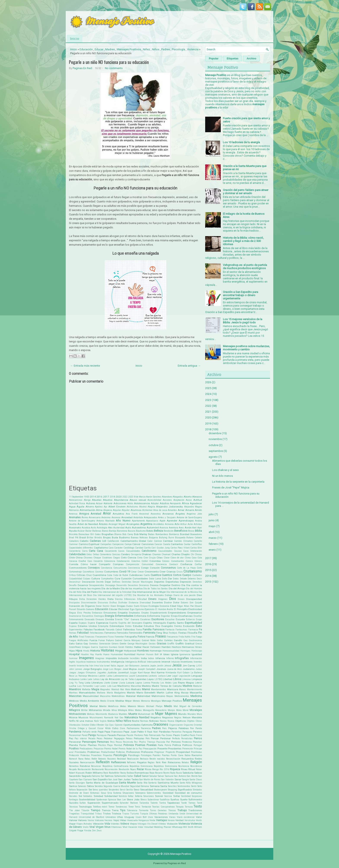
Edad (173, 606)
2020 (119, 497)
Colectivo (136, 561)
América (73, 514)
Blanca (118, 534)
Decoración (89, 582)
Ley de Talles (128, 679)
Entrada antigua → (189, 366)
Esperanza (102, 623)
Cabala (198, 538)
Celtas (96, 554)
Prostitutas (196, 752)
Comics (189, 561)
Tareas (192, 803)
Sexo (136, 790)
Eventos (178, 626)
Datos (176, 579)
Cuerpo (187, 575)
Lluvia (122, 683)
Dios (173, 599)
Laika (110, 676)
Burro (171, 538)
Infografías (182, 658)
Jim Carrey (189, 666)
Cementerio (106, 554)
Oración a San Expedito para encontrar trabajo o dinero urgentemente (241, 295)
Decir (199, 579)
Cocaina (73, 561)
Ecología (154, 606)
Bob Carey (128, 534)
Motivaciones (77, 714)
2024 (208, 394)
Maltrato (136, 689)
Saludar (153, 776)
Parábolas (165, 732)
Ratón (94, 759)
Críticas (81, 575)
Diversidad (145, 603)
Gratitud (190, 644)
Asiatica (86, 528)
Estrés (128, 626)
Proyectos (108, 755)
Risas (184, 769)
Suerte (184, 800)
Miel (176, 706)
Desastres (133, 585)
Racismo (197, 755)
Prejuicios (99, 749)
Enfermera (140, 616)
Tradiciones (195, 810)
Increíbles (135, 658)
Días (199, 595)
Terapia (180, 807)
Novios (163, 721)
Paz (71, 738)
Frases (161, 636)
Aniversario (95, 517)
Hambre (166, 647)
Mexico (132, 706)
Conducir (174, 564)
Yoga (80, 830)
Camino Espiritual (89, 544)
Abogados (178, 497)
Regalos (142, 762)
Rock (106, 773)
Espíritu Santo (175, 623)
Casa (100, 551)
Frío (193, 637)
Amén (198, 510)
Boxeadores (196, 534)
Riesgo (156, 769)
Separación (82, 790)
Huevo (106, 654)
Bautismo (141, 531)
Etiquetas (233, 59)
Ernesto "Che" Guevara (127, 619)
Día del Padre (90, 592)
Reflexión (103, 762)
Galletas (168, 640)
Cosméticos (88, 572)
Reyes (133, 769)
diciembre (215, 433)
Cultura (96, 579)
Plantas (92, 745)
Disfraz (113, 603)
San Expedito (100, 779)
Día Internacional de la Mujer (149, 592)
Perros (198, 738)
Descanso (144, 585)
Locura (130, 683)
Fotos (141, 637)
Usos (150, 817)
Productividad (108, 752)
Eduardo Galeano (86, 609)
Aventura (173, 528)
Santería (152, 783)
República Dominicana (165, 766)
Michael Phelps (154, 706)
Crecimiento (152, 572)
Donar (99, 606)
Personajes (89, 742)
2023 (131, 497)
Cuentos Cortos (172, 575)
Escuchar (170, 619)
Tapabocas (173, 803)
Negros (178, 718)
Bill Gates (96, 534)
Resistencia (196, 766)
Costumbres (111, 572)
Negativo (156, 717)
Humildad (130, 654)
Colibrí (145, 561)
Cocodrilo (98, 561)
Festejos (173, 633)
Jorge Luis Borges (112, 669)
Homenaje (156, 651)
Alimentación (87, 510)
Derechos (197, 582)
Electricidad (195, 609)
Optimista (147, 725)
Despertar (165, 585)
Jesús (177, 665)
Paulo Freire (196, 735)
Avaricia (164, 528)
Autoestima (139, 528)
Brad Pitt (74, 538)
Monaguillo (149, 710)
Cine (146, 558)
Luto (109, 686)
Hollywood (130, 651)
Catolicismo (149, 551)
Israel (107, 666)
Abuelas (97, 500)
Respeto (73, 769)
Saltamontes (121, 776)
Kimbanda (171, 673)
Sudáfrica (165, 800)
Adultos (164, 503)
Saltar (130, 776)
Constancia (106, 568)
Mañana (101, 693)
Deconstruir (75, 582)
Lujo (97, 686)
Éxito (199, 626)
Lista (88, 683)
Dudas (130, 606)
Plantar (83, 745)
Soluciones (149, 796)
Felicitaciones (97, 633)
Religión (196, 762)
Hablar (138, 647)
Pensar (155, 738)
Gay (86, 644)
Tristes (107, 814)
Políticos (187, 745)
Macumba (136, 686)
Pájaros (173, 728)
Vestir (199, 820)
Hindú (86, 651)
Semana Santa (159, 786)
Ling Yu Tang (76, 683)
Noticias (154, 721)
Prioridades (80, 752)
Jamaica (145, 666)
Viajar (72, 824)
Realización (133, 759)
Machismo (124, 686)
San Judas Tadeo (128, 779)
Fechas (73, 633)
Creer (163, 572)
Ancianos (168, 514)
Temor (111, 807)
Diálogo (169, 595)
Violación (172, 824)
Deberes (192, 579)
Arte (177, 524)
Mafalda (86, 689)
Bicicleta (73, 534)
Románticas (142, 773)
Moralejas (196, 710)
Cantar (187, 544)
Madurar (197, 686)
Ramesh (73, 759)
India (144, 658)
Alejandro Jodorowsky (169, 507)
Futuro (110, 640)
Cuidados (197, 575)
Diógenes (163, 599)
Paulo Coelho (181, 735)
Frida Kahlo (185, 637)
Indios (151, 658)
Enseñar (198, 616)
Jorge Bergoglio (92, 669)
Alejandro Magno (193, 507)
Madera (146, 686)
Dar (170, 579)
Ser (90, 790)
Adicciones (120, 503)
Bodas (151, 534)
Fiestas (182, 633)
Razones (112, 759)
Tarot (199, 803)
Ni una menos (85, 721)
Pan (192, 728)
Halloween (155, 647)
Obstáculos (75, 725)
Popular (214, 59)
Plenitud (118, 745)
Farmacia (193, 630)
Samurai (169, 776)
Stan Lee (121, 800)
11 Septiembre (76, 497)
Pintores (176, 742)
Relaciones (174, 762)
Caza (186, 551)
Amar (181, 510)
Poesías (152, 745)
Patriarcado (155, 735)
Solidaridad (111, 796)
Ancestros (156, 514)
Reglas (151, 762)
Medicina (196, 696)
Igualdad (197, 654)
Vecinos (108, 820)
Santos (73, 786)
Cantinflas (197, 544)
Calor (150, 541)
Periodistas (187, 738)
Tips (123, 810)
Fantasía (170, 630)
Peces (100, 738)
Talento (154, 803)
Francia (150, 637)
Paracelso (176, 732)
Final (82, 637)
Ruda (173, 773)
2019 (208, 424)
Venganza (144, 820)
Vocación (133, 827)
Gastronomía (195, 640)
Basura (132, 531)
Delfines (116, 582)
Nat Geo (119, 718)
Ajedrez (99, 507)
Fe (200, 629)
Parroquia (102, 735)
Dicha (82, 599)
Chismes (88, 558)
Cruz (89, 575)
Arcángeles (133, 524)
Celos (89, 554)
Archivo (252, 59)
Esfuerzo (190, 619)
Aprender (172, 521)
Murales (192, 714)
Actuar (99, 503)
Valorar (73, 820)
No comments (114, 68)
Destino (176, 585)
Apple (162, 521)
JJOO (199, 666)
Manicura (173, 689)
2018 (112, 497)
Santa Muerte (127, 783)
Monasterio (161, 710)
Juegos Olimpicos (87, 673)
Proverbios (96, 755)
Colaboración (123, 561)
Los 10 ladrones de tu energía (241, 142)
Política (177, 745)
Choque (97, 558)
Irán (91, 666)
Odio (93, 725)
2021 (208, 412)
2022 (125, 497)
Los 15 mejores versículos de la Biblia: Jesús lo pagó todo (243, 321)
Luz (114, 686)
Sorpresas (197, 796)
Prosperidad (183, 752)
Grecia (199, 644)
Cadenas (95, 541)
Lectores (153, 676)
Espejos (83, 623)
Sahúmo (96, 776)
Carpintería (75, 551)
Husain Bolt (152, 654)
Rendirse (85, 766)
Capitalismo (101, 548)
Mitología (122, 710)
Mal (122, 689)
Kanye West (150, 673)
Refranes (131, 762)
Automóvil (153, 528)
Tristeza (116, 814)
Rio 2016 (164, 769)
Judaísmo (189, 669)
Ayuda (73, 531)
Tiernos (106, 810)
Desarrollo (122, 585)
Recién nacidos (157, 759)
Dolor (176, 603)
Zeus (99, 831)
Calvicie (158, 541)
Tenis (138, 807)
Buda (115, 537)
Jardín (160, 666)
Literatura (97, 683)
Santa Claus (196, 780)
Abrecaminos (76, 500)
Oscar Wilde (104, 728)
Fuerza (93, 640)
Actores (91, 503)
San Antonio (180, 776)
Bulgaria (153, 538)
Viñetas (162, 824)
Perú (112, 742)
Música (73, 717)
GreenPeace (75, 647)
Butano (190, 538)
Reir (164, 762)
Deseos (154, 585)
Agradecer (196, 503)
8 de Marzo (140, 497)
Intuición (176, 662)
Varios (91, 820)
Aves (181, 528)
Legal (175, 676)
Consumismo (120, 568)
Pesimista (128, 742)
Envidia (110, 619)
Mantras (73, 693)
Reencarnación (87, 762)
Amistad (96, 514)
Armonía (169, 524)
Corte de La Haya (186, 568)
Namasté (109, 718)
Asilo (93, 528)
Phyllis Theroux (147, 742)
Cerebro (126, 554)
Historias (107, 650)
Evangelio (167, 626)
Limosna (186, 679)
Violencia (193, 49)
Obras (199, 721)
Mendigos (156, 701)
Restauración (84, 769)
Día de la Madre (111, 588)
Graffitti (180, 644)
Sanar (178, 779)
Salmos (109, 776)
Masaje (185, 693)
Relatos (185, 762)
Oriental (198, 725)
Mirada (107, 710)
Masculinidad (91, 696)
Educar (99, 49)
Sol (80, 796)
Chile (72, 558)
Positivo (74, 748)
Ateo (110, 528)
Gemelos (94, 644)
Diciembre (92, 599)
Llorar (114, 683)
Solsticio (123, 796)
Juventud (123, 672)
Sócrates (73, 796)
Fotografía (131, 637)
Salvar (161, 776)
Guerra (94, 647)
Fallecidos (129, 630)
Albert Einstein (117, 507)
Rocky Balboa (127, 773)
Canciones (148, 544)
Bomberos (174, 534)
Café (104, 541)
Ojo (107, 725)
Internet (166, 662)
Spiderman (102, 800)
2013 (208, 582)
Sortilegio (74, 800)
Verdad (179, 820)
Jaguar (120, 666)
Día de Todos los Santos (156, 589)
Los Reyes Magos (183, 683)
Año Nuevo (123, 521)
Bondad (185, 534)
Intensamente (154, 662)
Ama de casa (160, 510)
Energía (110, 616)
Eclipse (144, 606)
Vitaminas (116, 827)
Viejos (133, 824)
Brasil (83, 537)
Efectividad (124, 609)
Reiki (158, 762)
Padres (166, 49)
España (73, 623)
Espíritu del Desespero (130, 623)
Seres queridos (100, 790)
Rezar (140, 769)
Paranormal (75, 735)
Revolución (124, 769)
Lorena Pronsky (151, 683)
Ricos (148, 769)
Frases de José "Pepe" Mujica (231, 487)
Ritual (192, 769)
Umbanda (173, 814)
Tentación (146, 807)
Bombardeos (162, 534)
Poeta (161, 745)
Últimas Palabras (158, 814)
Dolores (185, 603)
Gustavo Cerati (116, 647)
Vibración (98, 824)
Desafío (73, 585)
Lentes (84, 679)
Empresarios (195, 613)
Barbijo (113, 531)
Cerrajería (136, 554)
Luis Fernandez (85, 686)
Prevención (188, 749)
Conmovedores (78, 568)
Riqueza (175, 769)
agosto (213, 457)
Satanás (82, 786)
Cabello (84, 541)
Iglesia (175, 654)
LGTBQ (158, 679)
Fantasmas (181, 630)
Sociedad (168, 793)
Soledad (98, 796)
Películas (139, 738)
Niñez (146, 49)
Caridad (139, 548)
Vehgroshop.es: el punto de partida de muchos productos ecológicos (245, 267)
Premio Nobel (111, 749)
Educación (86, 49)
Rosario (159, 773)
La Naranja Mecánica (86, 676)
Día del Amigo (177, 588)
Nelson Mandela (192, 717)
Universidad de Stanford (91, 817)
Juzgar (133, 673)
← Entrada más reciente (85, 366)
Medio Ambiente (90, 701)
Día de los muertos (132, 588)
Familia (147, 629)
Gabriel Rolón (149, 640)
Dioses (181, 599)
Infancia (160, 658)
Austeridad (119, 528)
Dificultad (142, 599)
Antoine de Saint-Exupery (189, 517)
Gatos (79, 644)
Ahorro (90, 507)
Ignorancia (185, 654)
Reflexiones (118, 762)
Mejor (128, 701)
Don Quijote (196, 603)
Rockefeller (114, 773)
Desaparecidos (97, 585)
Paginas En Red (82, 68)
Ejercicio (150, 609)
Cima (140, 558)
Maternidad (144, 696)
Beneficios (181, 531)
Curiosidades (140, 579)
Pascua (121, 735)
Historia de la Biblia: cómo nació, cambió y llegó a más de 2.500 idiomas (243, 241)
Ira (87, 666)
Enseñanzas (185, 616)
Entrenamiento (76, 619)
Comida (74, 564)
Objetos (191, 721)
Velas (123, 820)
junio (212, 520)
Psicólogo (134, 755)
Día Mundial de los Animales (148, 595)
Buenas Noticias (139, 538)
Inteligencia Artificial (136, 662)
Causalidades (165, 551)
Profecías (121, 752)
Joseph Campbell (146, 669)
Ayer (200, 528)
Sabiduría (188, 773)
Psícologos (146, 755)
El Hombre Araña (164, 609)
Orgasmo (188, 725)
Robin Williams (94, 773)
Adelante (108, 503)
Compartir (105, 564)
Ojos (111, 725)
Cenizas (116, 554)
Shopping (172, 790)
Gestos (152, 644)
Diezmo (119, 599)
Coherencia (110, 561)
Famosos (159, 629)
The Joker (74, 810)
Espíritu (113, 623)
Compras (118, 564)
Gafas (160, 640)
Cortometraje (75, 572)
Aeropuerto (175, 503)
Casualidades (133, 551)
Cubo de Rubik (121, 575)
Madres (110, 49)
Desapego (110, 585)
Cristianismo (193, 571)
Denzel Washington (143, 582)
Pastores (139, 735)
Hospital (74, 654)
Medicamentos (182, 696)
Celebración (196, 551)
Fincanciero (101, 637)
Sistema (117, 793)
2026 (208, 382)
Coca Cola (197, 558)
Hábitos (129, 647)
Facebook (99, 630)
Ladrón (102, 676)
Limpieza (197, 679)
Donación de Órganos (82, 606)
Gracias (162, 643)
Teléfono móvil (100, 807)
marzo (213, 538)
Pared (85, 735)
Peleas (129, 738)
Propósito (170, 752)
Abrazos (197, 497)
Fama (139, 630)
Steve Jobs (133, 800)
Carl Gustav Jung (161, 548)
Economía (164, 606)
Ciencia (132, 558)
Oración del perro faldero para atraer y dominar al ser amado (246, 192)
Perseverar (75, 742)
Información (196, 658)
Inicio (75, 39)
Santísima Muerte (168, 783)
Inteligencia (118, 662)
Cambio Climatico (183, 541)
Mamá (146, 689)
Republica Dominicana (141, 766)
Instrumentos (103, 662)
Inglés (72, 662)
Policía (168, 745)
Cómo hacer (89, 564)
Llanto (107, 683)
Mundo (182, 714)
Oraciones (161, 725)
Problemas (94, 752)
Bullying (163, 538)
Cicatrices (107, 558)
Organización (176, 725)
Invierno (81, 666)
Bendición (169, 531)
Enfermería (154, 616)
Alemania (74, 510)
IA (161, 654)
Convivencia (134, 568)
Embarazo (97, 613)
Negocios (168, 717)
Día (183, 585)
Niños (156, 49)
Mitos (131, 710)
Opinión (119, 725)
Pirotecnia (187, 742)
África (185, 503)
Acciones (167, 500)
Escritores (158, 619)
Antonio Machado (106, 521)
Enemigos (99, 616)
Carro (85, 551)
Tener (131, 807)
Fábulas (88, 630)
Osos (122, 728)
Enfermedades (124, 616)
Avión (188, 528)
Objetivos (181, 721)
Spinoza (112, 800)
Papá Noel (152, 732)
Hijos (79, 651)
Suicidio (74, 803)
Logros (139, 683)
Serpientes (114, 790)
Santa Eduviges (77, 783)
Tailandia (144, 803)
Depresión (186, 582)
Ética (158, 626)
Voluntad (149, 827)
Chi (192, 554)
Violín (86, 827)
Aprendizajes (186, 521)
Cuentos (156, 575)
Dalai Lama (155, 579)
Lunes (103, 686)
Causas (178, 551)
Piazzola (161, 742)
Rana (81, 759)
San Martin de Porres (150, 780)
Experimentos (76, 630)
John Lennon (76, 669)
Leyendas (141, 679)
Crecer (141, 572)
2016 (99, 497)
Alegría (151, 507)
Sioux (104, 793)
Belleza (158, 531)
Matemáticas (118, 696)
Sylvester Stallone (129, 803)
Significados (185, 790)
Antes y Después (167, 517)
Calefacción (113, 541)
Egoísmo (140, 609)
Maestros (75, 689)
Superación (94, 803)
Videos (125, 824)
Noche (136, 721)
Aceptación (179, 500)
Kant (140, 673)
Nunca (171, 721)
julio (211, 514)
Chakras (146, 554)
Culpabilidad (76, 579)
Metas (123, 706)
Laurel (132, 676)
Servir (123, 790)
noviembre (215, 439)
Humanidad (117, 654)
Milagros (74, 710)
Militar (84, 710)
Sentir (194, 786)
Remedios (74, 766)
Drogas (121, 606)
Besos (191, 531)
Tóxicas (172, 810)
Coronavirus (168, 568)
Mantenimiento (194, 689)
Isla (101, 666)
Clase (167, 558)
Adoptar (155, 503)
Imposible (111, 658)
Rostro (166, 773)
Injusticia (81, 662)
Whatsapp (177, 827)
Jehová (168, 666)
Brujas (107, 537)
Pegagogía (119, 738)
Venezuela (132, 820)
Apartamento (138, 521)
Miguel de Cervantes (191, 706)
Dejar (108, 582)
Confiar (198, 564)
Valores (82, 820)
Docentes (157, 603)
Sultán (83, 803)
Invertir (73, 666)
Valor (199, 817)
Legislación (185, 676)
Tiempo (96, 810)
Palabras (184, 728)
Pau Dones (167, 735)
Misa (114, 710)
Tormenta (144, 810)
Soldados (88, 796)
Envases (100, 619)
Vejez (116, 820)
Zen (94, 831)
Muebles (123, 714)
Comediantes (178, 561)
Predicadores (86, 749)
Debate (183, 579)
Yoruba (88, 831)
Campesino (118, 544)
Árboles (103, 524)
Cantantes (177, 544)
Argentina (146, 524)
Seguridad (135, 786)
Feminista (149, 633)
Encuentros (88, 616)
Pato (146, 735)
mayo (212, 526)
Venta (152, 820)
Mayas (170, 696)
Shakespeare (160, 790)
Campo (128, 544)
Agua (72, 507)
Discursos (103, 603)
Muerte (133, 714)
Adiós (130, 503)
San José (113, 780)
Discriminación (89, 603)
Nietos (111, 721)
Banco (105, 531)
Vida (107, 824)
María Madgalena (116, 693)
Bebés (150, 531)
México (141, 706)
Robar (199, 769)
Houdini (85, 654)
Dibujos (73, 599)
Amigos (84, 514)
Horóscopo (197, 651)
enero (212, 550)
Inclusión (123, 658)
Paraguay (187, 732)
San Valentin (167, 780)
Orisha (73, 728)
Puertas (166, 755)
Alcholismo (132, 507)
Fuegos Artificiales (79, 640)
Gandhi (178, 640)
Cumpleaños (107, 579)
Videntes (115, 824)
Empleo (145, 613)
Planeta (73, 745)
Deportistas (172, 582)
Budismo (124, 537)
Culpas (87, 579)
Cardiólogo (129, 548)
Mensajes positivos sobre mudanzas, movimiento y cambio (246, 348)
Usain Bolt (141, 817)
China (79, 558)
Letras (96, 679)
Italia (113, 666)
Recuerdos (188, 759)
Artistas (198, 524)
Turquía (144, 814)
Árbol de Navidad (88, 524)
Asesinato (75, 528)
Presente (162, 749)
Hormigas (185, 651)
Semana (145, 786)
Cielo (124, 558)
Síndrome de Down (79, 793)
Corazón (155, 568)
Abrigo (87, 500)
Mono (179, 710)
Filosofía (192, 633)
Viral (92, 827)
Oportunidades (132, 725)
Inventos (198, 662)
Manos (182, 689)
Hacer (146, 647)
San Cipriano (85, 780)
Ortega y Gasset (87, 728)
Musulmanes (96, 718)
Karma (161, 672)
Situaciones (128, 793)
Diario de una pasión (185, 595)
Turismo (134, 814)
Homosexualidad (171, 651)
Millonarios (95, 710)
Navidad (144, 717)
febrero (213, 544)
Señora (72, 790)
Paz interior (81, 738)
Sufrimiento (195, 800)
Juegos (73, 673)
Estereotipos (117, 626)
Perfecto (176, 738)
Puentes (157, 755)
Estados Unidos (87, 626)
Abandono (167, 497)
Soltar (131, 796)
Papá (101, 732)
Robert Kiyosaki (77, 773)
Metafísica (113, 706)
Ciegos (117, 558)
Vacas (172, 817)
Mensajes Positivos (129, 49)
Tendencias (121, 807)
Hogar (119, 651)
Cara (111, 548)
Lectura (162, 676)
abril (211, 532)
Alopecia (108, 510)
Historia (95, 651)
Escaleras (145, 619)
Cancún (158, 544)
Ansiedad (127, 517)
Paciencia (146, 728)
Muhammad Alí (146, 714)
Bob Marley (141, 534)
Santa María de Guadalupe (102, 783)
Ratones (102, 759)
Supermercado (110, 803)
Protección (74, 755)
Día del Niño (75, 592)
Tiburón (85, 810)
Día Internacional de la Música (182, 592)
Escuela (180, 619)
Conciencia (161, 564)
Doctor (168, 603)
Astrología (102, 528)
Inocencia (91, 662)
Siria (110, 793)
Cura (117, 579)
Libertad (168, 679)
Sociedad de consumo (188, 793)
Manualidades (87, 693)
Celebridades (77, 554)
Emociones (110, 613)
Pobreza (129, 745)
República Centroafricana (115, 766)
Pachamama (133, 728)
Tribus (98, 814)
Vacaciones (161, 817)
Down (113, 606)
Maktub (115, 689)
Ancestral (144, 514)
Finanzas (90, 637)
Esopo (199, 619)
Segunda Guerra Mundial (116, 786)
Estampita (103, 626)
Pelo (148, 738)
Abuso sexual (138, 500)
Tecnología (85, 807)
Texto (198, 806)
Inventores (187, 662)
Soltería (139, 796)
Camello (198, 541)
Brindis (98, 538)
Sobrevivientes (154, 793)
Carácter (118, 548)
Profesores (147, 752)
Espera (91, 623)
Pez (136, 742)
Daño (165, 579)
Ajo (105, 507)
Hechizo (176, 647)
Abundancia (121, 500)
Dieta (110, 599)
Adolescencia (142, 503)
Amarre (190, 510)
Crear (134, 572)
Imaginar (100, 658)
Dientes (102, 599)
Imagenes (86, 658)
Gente (123, 644)
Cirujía (152, 558)
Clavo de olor (177, 558)
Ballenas (97, 531)
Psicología (178, 49)
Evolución (189, 626)
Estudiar (138, 626)
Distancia (134, 603)
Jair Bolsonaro (132, 666)
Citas (160, 558)
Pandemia (75, 732)
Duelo (137, 606)
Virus (107, 827)
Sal (102, 776)
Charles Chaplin (181, 554)
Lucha (73, 686)
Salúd (145, 776)
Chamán (157, 554)
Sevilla (130, 790)
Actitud (198, 500)
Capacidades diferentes (81, 548)
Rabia (188, 755)
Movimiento (101, 714)
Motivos (91, 714)
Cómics (198, 561)
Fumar (102, 640)
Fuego (199, 637)
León (90, 679)
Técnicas (74, 807)
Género (115, 644)
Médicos (74, 701)
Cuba (110, 575)
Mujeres (171, 714)
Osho (115, 728)
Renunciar (96, 766)
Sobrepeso (140, 793)
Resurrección (111, 769)
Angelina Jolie (194, 514)
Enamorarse (75, 616)
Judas (199, 669)
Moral (186, 710)
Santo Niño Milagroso (191, 783)
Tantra (162, 803)
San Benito (192, 776)
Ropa (152, 773)
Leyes (150, 679)
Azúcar (81, 531)
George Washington (138, 644)
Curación (126, 579)
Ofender (100, 725)
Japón (153, 666)
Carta (92, 551)
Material (131, 696)
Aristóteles (159, 524)
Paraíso (197, 732)
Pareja (92, 735)
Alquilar (117, 510)
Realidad (121, 759)
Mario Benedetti (146, 693)
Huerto (98, 654)
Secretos (99, 786)
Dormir (106, 606)
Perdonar (166, 738)
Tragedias (74, 814)
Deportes (159, 582)
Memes (136, 701)
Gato (72, 644)
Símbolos (197, 790)
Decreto (100, 582)
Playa (110, 745)
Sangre (185, 780)
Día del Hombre (194, 589)
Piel (168, 742)
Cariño (147, 548)
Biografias (108, 534)
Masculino (105, 696)
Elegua (72, 613)
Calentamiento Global (133, 541)
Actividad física (77, 503)
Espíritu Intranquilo (155, 623)
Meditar (120, 701)
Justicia (112, 672)
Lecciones (142, 676)
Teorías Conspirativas (163, 807)
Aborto (188, 497)
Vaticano (99, 820)
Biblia (198, 531)
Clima (188, 558)
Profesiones (133, 752)
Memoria (145, 701)
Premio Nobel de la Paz (130, 749)
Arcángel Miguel (117, 524)
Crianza (171, 572)
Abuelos (108, 500)
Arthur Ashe (187, 524)
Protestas (85, 755)
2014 (93, 497)
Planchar (197, 742)
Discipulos (74, 603)
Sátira (90, 786)
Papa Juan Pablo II (135, 732)
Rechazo (144, 759)
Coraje (145, 568)
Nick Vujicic (100, 721)
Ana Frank (132, 514)
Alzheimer (147, 510)
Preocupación (150, 749)
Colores (166, 561)
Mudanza (113, 714)
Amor (107, 513)
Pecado (92, 738)
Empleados (134, 613)
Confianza (186, 564)
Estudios (149, 626)
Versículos (190, 820)
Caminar (73, 544)
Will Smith (188, 827)
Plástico (102, 745)
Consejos (94, 568)
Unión (182, 814)
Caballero (74, 541)
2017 (106, 497)
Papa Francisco (114, 732)
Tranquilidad (87, 814)
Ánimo (85, 517)
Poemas (140, 745)
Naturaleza (131, 717)
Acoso (189, 500)
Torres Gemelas (158, 810)
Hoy (92, 654)
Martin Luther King (168, 693)
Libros (177, 679)
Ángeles (180, 514)
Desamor (83, 585)
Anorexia (116, 517)
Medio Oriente (107, 701)
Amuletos (118, 514)
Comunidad (147, 564)
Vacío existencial (186, 817)
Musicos (83, 717)
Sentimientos (184, 786)
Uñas (120, 817)
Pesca (119, 742)
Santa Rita (142, 783)
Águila (80, 507)
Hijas (72, 651)
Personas (103, 742)
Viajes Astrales (84, 824)
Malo (128, 689)
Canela (167, 544)
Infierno (170, 658)
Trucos (126, 814)
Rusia (179, 773)
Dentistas (127, 582)
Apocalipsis (152, 521)
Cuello (147, 575)
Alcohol (143, 507)
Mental (94, 706)
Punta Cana (177, 755)
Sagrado (86, 776)
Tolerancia (132, 810)
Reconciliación (173, 759)
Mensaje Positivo (172, 701)
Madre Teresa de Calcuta (167, 686)
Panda (199, 728)
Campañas (106, 544)
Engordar (166, 616)
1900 (86, 497)
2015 (208, 570)
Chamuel (166, 554)
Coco (90, 561)
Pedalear (108, 738)
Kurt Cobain (184, 673)
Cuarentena (99, 575)
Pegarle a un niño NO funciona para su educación (109, 62)
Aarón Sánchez (154, 497)
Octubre (85, 725)
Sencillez (172, 786)
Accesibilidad (154, 500)
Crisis (180, 572)
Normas (144, 721)
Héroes (198, 647)
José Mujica (130, 669)
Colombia (155, 561)
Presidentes (175, 749)
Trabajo (182, 810)
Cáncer (136, 544)
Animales (75, 517)
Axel (194, 528)
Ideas (166, 654)
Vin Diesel (152, 824)
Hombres (143, 651)
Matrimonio (158, 696)
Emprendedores (177, 613)
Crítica (72, 575)
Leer (169, 676)
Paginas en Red (177, 863)
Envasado (90, 619)
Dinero (152, 599)
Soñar (177, 796)
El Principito (181, 609)
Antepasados (150, 517)
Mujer (159, 714)
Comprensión (133, 564)
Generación (105, 644)
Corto (199, 568)
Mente (103, 706)
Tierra (115, 810)
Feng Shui (162, 633)
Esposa (73, 626)
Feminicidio (136, 633)
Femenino (110, 633)
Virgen (100, 827)
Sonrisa (168, 796)
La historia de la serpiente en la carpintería (238, 482)
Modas (138, 710)
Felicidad (83, 633)
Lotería (198, 683)
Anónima (106, 517)
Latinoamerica (121, 676)
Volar (141, 827)
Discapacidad (194, 599)
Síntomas (95, 793)
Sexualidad (147, 790)
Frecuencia (172, 637)
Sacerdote (75, 776)
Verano (171, 820)
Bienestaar (84, 534)
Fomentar (119, 637)
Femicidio (122, 633)
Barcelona (122, 531)
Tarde (184, 803)
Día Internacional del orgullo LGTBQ (112, 595)
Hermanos (188, 647)
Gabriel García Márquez (128, 640)
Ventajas (162, 820)
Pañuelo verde (90, 732)
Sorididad (186, 796)
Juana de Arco (174, 669)
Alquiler (126, 510)
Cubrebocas (136, 575)
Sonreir (159, 796)
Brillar (90, 538)
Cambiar (168, 541)
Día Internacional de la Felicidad (115, 592)
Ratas (87, 759)
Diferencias (130, 599)
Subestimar (153, 800)
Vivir (125, 827)
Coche (82, 561)
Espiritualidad (193, 623)
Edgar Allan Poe (185, 606)
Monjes (171, 710)
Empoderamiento (158, 613)
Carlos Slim (196, 548)
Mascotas (75, 696)
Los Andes (166, 683)
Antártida (138, 517)
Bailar (89, 531)
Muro (199, 714)
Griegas (86, 647)
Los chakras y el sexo (225, 470)
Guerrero (103, 647)
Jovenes (161, 669)
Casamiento (111, 551)
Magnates (105, 689)
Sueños (175, 800)
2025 (208, 388)
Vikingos (142, 824)
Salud (138, 776)
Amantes (172, 510)
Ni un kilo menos (222, 476)
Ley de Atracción (110, 679)
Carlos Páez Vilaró (180, 548)
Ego (132, 609)
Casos (121, 551)
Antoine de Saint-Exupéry (82, 521)
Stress (144, 800)
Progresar (159, 752)
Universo (111, 817)
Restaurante (98, 769)
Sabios (198, 773)
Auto (128, 528)
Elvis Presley (84, 613)
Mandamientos (158, 689)
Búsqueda (180, 538)
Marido (131, 693)
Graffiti (171, 644)
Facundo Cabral (114, 630)
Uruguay (129, 817)
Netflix (72, 721)
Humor (141, 654)
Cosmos (99, 572)
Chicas (198, 554)
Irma (96, 666)
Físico (111, 637)
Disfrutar (123, 603)
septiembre (216, 451)
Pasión (130, 735)
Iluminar (73, 658)
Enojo (174, 616)
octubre (213, 445)
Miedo (168, 706)
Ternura (189, 807)
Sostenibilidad (87, 800)
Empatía (123, 613)
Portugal (198, 745)
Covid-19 (125, 572)
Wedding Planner (163, 827)
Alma (99, 510)
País (164, 728)
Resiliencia (184, 766)
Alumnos (136, 510)
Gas (185, 640)
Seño (200, 786)
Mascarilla (196, 693)
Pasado (112, 735)
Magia (95, 689)
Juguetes (102, 673)
